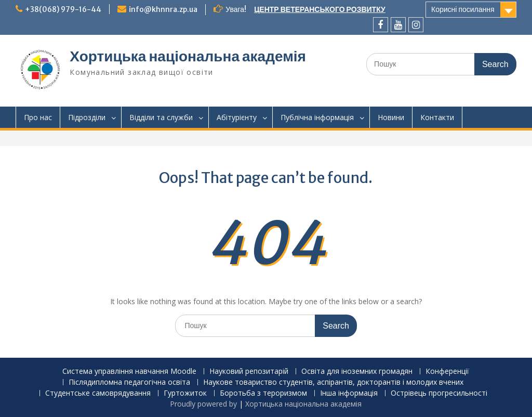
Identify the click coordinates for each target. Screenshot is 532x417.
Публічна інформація (317, 117)
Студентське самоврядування (98, 393)
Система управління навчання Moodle (129, 372)
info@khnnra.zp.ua (163, 9)
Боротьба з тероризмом (263, 393)
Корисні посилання (463, 9)
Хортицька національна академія (188, 56)
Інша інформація (349, 393)
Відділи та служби (161, 117)
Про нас (38, 117)
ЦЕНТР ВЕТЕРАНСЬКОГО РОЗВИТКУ (320, 9)
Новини (391, 117)
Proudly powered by (204, 404)
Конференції (447, 372)
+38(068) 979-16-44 (63, 9)
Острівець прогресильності (439, 393)
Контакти (437, 117)
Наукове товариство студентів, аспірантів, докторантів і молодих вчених (333, 382)
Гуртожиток (185, 393)
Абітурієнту (237, 117)
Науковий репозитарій (249, 372)
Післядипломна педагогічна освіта (129, 382)
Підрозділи (87, 117)
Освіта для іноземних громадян (357, 372)
